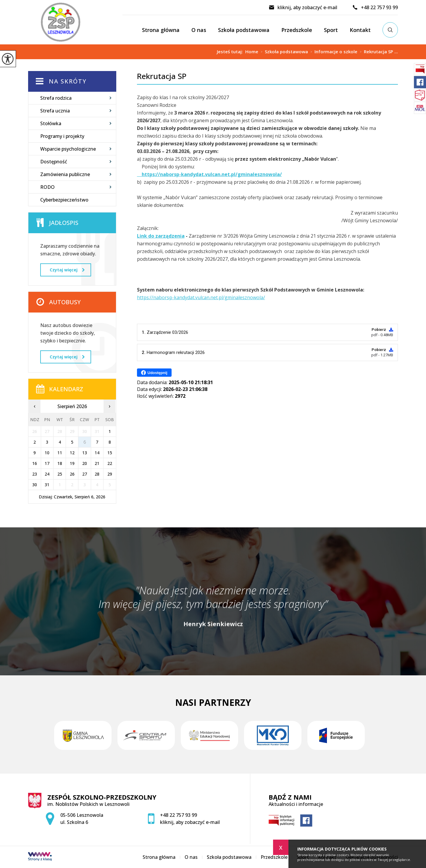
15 (110, 453)
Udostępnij (154, 373)
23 (35, 474)
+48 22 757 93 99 (375, 7)
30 (35, 485)
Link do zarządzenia (161, 236)
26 (72, 474)
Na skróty (68, 81)
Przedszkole (297, 30)
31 (47, 485)
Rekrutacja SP (162, 76)
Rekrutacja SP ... (378, 52)
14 (97, 453)
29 (110, 474)
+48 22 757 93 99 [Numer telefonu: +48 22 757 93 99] (179, 815)
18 (60, 463)
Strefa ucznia (55, 111)
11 (60, 453)
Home (252, 52)
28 (97, 474)
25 (60, 474)
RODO (47, 187)
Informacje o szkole (333, 52)
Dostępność (54, 162)
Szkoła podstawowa (244, 30)
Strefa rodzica (56, 98)
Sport (331, 30)
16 (35, 463)
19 (72, 463)
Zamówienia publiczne (65, 174)
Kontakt (360, 30)
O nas (199, 30)
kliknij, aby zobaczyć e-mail (303, 7)
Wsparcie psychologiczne (68, 149)
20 (85, 463)
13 (85, 453)
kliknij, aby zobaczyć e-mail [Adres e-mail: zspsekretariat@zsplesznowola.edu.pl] (190, 822)
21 (97, 463)
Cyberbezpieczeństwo (64, 200)
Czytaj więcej (67, 270)
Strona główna (161, 30)
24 (47, 474)
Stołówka (51, 123)
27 (85, 474)
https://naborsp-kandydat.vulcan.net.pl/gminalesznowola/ (201, 297)
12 (72, 453)
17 (47, 463)
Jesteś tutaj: (231, 52)
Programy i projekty (62, 136)
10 (47, 453)
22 (110, 463)
